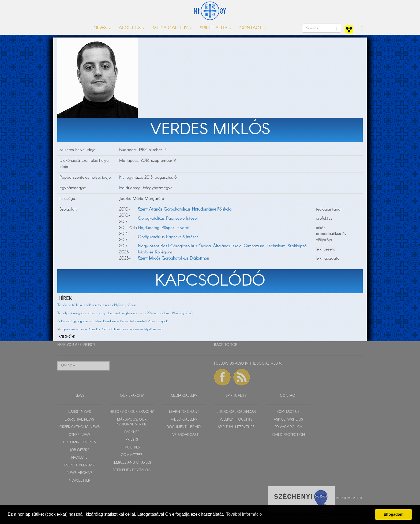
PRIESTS (89, 345)
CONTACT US (288, 412)
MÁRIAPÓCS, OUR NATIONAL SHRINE (132, 422)
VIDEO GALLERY (184, 420)
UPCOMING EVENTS (80, 442)
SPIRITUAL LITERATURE (236, 427)
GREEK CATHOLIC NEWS (80, 427)
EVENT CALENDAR (79, 465)
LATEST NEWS (80, 412)
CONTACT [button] (253, 28)
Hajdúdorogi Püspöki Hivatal (164, 228)
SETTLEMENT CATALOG (132, 470)
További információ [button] (244, 514)
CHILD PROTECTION (288, 435)
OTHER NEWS (80, 435)
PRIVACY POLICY (288, 427)
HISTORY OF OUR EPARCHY (132, 412)
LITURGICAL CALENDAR (236, 412)
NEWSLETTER (80, 481)
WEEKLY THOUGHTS (236, 420)
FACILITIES (132, 448)
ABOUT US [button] (132, 28)
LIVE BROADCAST (184, 435)
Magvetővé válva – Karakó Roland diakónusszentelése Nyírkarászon (111, 329)
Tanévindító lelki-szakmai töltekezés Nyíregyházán (97, 305)
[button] (362, 28)
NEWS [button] (102, 28)
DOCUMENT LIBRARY (184, 427)
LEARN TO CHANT (184, 412)
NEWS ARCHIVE (80, 473)
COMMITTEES (132, 455)
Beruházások (349, 498)
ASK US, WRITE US (288, 420)
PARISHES (132, 432)
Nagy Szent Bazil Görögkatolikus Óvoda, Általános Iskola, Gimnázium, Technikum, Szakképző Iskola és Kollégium (222, 249)
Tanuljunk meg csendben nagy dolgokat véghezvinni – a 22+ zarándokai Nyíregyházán (126, 313)
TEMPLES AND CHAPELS (132, 463)
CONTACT (288, 396)
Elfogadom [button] (393, 514)
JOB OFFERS (79, 450)
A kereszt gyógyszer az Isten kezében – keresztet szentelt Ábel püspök (112, 321)
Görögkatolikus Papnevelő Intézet (168, 218)
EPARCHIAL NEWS (79, 420)
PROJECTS (79, 458)
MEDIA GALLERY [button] (172, 28)
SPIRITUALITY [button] (216, 28)
